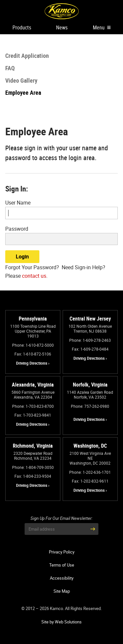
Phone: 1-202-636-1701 (90, 472)
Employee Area (23, 92)
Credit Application (27, 56)
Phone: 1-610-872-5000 (33, 345)
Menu (102, 27)
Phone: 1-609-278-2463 (90, 340)
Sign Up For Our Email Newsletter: (61, 518)
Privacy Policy (62, 552)
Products (22, 27)
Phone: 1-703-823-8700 (33, 406)
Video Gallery (21, 80)
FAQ (10, 68)
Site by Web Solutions (61, 622)
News (62, 27)
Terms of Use (62, 565)
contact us (34, 276)
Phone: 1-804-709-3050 (33, 467)
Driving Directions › (33, 363)
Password (17, 229)
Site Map (62, 591)
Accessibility (62, 578)
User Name (18, 203)
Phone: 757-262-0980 (90, 406)
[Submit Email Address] (92, 529)
